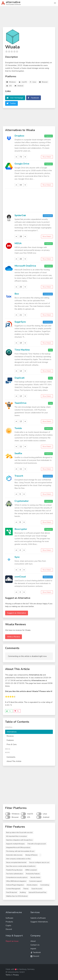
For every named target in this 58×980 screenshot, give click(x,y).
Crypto (8, 925)
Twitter (13, 103)
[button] (55, 3)
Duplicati (20, 378)
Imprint (33, 949)
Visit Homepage (17, 98)
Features (10, 740)
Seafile (18, 453)
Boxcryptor (21, 529)
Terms (8, 975)
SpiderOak (20, 215)
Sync (17, 557)
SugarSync (20, 322)
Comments (11, 757)
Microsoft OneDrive (25, 266)
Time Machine (22, 350)
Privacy (16, 975)
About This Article (14, 761)
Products (9, 922)
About (33, 941)
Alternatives (12, 732)
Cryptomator (22, 501)
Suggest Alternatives (39, 922)
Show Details (47, 157)
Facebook (35, 98)
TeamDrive (20, 403)
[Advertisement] (29, 18)
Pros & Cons (12, 744)
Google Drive (22, 164)
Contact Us (35, 945)
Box (17, 294)
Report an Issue (12, 941)
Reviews (10, 736)
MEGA (18, 243)
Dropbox (19, 136)
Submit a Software (38, 918)
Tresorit (19, 476)
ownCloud (20, 577)
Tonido (18, 428)
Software (9, 918)
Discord (9, 929)
